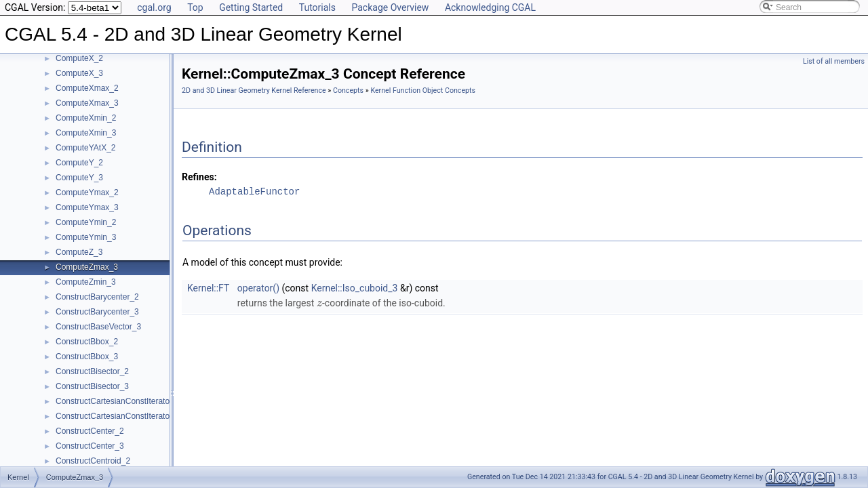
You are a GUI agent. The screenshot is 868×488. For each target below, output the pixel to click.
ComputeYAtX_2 (86, 148)
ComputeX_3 (79, 73)
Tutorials (317, 7)
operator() (258, 288)
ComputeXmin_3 (86, 133)
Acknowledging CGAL (490, 7)
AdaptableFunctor (254, 191)
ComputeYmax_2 (87, 192)
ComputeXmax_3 (87, 103)
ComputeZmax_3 (87, 267)
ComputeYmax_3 (87, 207)
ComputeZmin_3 (86, 282)
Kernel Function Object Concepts (423, 90)
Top (195, 7)
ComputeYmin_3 (86, 237)
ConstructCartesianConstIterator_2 (118, 401)
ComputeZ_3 (79, 252)
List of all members (834, 61)
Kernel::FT (208, 288)
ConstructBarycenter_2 (97, 297)
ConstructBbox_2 (87, 342)
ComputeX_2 (79, 58)
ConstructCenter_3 (90, 446)
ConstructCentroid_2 (93, 461)
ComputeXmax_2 (87, 88)
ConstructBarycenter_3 (97, 312)
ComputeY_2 (79, 163)
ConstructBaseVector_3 (98, 327)
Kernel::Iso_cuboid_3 (355, 288)
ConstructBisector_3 (92, 386)
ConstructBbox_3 (87, 357)
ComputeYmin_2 (86, 222)
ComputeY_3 (79, 178)
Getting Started (251, 7)
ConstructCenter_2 (90, 431)
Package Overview (390, 7)
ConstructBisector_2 (92, 371)
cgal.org (154, 7)
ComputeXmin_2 (86, 118)
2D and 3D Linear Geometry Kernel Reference (254, 90)
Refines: (199, 177)
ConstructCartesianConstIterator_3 (118, 416)
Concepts (348, 90)
